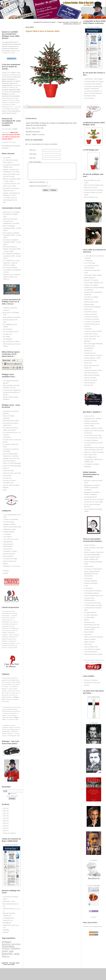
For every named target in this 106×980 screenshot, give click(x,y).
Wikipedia (87, 467)
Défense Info (88, 299)
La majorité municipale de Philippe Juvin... (11, 214)
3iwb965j (6, 930)
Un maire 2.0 (7, 478)
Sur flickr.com (8, 334)
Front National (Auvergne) (93, 591)
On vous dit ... (8, 158)
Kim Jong (6, 268)
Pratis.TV (6, 468)
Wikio (5, 490)
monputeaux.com (90, 353)
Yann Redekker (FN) (91, 647)
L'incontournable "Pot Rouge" (94, 81)
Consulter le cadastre (91, 297)
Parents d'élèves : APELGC (93, 355)
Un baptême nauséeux (92, 464)
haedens (16, 949)
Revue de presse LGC (92, 365)
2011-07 (6, 813)
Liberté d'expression (10, 561)
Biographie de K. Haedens (93, 418)
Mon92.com (88, 351)
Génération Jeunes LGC (92, 683)
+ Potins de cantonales (11, 519)
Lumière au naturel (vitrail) (93, 331)
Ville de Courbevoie (91, 380)
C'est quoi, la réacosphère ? (94, 569)
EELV (5, 226)
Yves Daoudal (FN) (91, 652)
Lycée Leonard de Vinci (92, 336)
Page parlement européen (12, 317)
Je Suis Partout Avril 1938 (93, 435)
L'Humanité (7, 437)
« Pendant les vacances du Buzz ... (45, 22)
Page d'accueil (63, 22)
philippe (6, 942)
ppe (11, 951)
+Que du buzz (8, 549)
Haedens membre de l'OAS (93, 428)
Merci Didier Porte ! (91, 455)
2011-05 (6, 818)
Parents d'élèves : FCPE (92, 358)
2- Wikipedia (88, 261)
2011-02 (6, 826)
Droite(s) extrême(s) (91, 583)
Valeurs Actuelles (90, 639)
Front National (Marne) (92, 593)
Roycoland (88, 634)
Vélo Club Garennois (91, 373)
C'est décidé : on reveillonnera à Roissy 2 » (72, 23)
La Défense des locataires (93, 84)
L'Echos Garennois (91, 314)
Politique (6, 571)
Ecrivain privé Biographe (92, 307)
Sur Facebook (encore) (11, 332)
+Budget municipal (9, 524)
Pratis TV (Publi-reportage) (12, 463)
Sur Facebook (8, 329)
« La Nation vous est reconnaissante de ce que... (10, 200)
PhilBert (6, 275)
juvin (5, 951)
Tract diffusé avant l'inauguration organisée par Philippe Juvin (93, 459)
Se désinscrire (12, 796)
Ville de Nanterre (90, 383)
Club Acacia (88, 578)
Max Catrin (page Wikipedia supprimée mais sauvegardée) (93, 346)
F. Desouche (88, 588)
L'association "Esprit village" (93, 79)
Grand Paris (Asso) (91, 312)
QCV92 (87, 685)
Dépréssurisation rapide (11, 421)
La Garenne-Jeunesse (92, 319)
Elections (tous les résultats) (94, 190)
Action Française (90, 545)
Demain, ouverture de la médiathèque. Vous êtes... (12, 221)
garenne (7, 954)
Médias (5, 564)
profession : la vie (9, 901)
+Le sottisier (7, 534)
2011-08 (6, 811)
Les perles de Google (10, 559)
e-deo (86, 586)
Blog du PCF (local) (91, 188)
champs (6, 949)
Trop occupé (7, 476)
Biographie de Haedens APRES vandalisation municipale (92, 488)
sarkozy (6, 957)
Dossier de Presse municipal (94, 499)
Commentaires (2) (46, 107)
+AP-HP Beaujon (9, 522)
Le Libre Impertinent (91, 615)
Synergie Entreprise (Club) (93, 370)
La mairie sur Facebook (92, 322)
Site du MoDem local (91, 197)
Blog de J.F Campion (91, 280)
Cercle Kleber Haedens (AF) (94, 283)
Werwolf (6, 932)
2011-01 (6, 828)
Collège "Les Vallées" (91, 285)
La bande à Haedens (91, 440)
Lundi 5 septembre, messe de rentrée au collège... (11, 263)
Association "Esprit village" (93, 275)
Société (6, 573)
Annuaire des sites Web (92, 270)
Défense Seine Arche (91, 302)
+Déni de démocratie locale (12, 527)
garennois (6, 212)
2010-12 (6, 831)
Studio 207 (88, 368)
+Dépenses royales (9, 529)
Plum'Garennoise (9, 247)
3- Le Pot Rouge (90, 263)
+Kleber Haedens (9, 532)
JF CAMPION (8, 254)
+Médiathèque (8, 542)
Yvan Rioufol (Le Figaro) (92, 649)
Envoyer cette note (58, 107)
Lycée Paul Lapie (90, 339)
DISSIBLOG (7, 923)
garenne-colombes (11, 944)
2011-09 (6, 808)
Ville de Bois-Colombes (92, 375)
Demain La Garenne (91, 680)
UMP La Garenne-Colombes (94, 637)
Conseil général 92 (90, 497)
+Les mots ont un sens (11, 539)
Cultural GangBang (91, 581)
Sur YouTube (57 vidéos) (11, 341)
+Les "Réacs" (8, 537)
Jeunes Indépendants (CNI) (93, 596)
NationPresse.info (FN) (92, 625)
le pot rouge (7, 233)
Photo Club (88, 363)
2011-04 (6, 821)
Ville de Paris (89, 385)
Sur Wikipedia (8, 339)
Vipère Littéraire (89, 642)
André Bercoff (89, 566)
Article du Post (89, 416)
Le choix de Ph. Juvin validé (93, 502)
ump (17, 954)
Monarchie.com (89, 622)
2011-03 (6, 823)
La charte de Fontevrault (92, 603)
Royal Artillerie (89, 632)
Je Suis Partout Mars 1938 (93, 438)
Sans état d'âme (8, 471)
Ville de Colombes (90, 378)
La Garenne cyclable (91, 317)
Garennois (6, 240)
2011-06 (6, 816)
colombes (8, 946)
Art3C (86, 273)
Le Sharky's (88, 329)
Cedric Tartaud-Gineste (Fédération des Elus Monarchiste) (92, 574)
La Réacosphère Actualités (93, 605)
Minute (86, 620)
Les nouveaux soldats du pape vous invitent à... (12, 277)
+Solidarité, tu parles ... (11, 551)
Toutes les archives (9, 833)
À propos (94, 917)
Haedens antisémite (91, 421)
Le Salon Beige (89, 617)
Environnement (8, 556)
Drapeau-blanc (89, 304)
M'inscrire (12, 794)
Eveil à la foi (88, 309)
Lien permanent (36, 107)
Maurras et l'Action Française (94, 452)
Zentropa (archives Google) (93, 654)
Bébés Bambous (90, 278)
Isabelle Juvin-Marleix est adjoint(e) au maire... (12, 270)
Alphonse (6, 219)
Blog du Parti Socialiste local (94, 185)
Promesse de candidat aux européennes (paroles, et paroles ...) (12, 392)
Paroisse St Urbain (90, 360)
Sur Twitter (7, 337)
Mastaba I (88, 341)
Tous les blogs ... (90, 98)
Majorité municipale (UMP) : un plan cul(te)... (12, 228)
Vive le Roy (88, 644)
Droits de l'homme (9, 554)
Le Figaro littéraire (90, 612)
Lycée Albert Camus (91, 334)
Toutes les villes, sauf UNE (12, 473)
